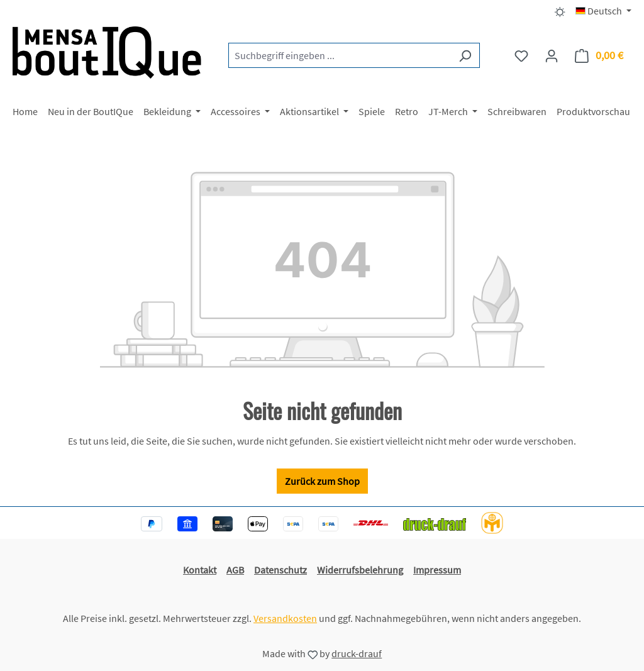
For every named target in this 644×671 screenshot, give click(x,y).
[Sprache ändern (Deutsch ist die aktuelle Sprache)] (603, 11)
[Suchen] (465, 55)
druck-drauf (357, 653)
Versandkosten (285, 618)
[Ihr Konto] (552, 55)
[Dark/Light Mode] (560, 11)
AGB (235, 570)
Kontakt (200, 570)
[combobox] (340, 55)
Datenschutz (280, 570)
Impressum (437, 570)
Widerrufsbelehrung (360, 570)
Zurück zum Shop (322, 481)
